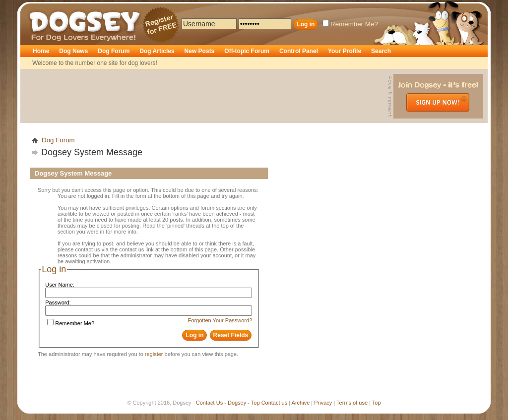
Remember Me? (350, 24)
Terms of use (352, 403)
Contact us (275, 403)
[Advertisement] (205, 96)
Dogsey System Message (92, 152)
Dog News (73, 51)
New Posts (200, 51)
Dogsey (41, 7)
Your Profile (345, 51)
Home (41, 51)
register (154, 354)
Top (255, 403)
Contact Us (209, 403)
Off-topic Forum (247, 51)
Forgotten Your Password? (220, 320)
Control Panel (299, 51)
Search (381, 51)
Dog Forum (114, 51)
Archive (301, 403)
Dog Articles (157, 51)
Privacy (323, 403)
